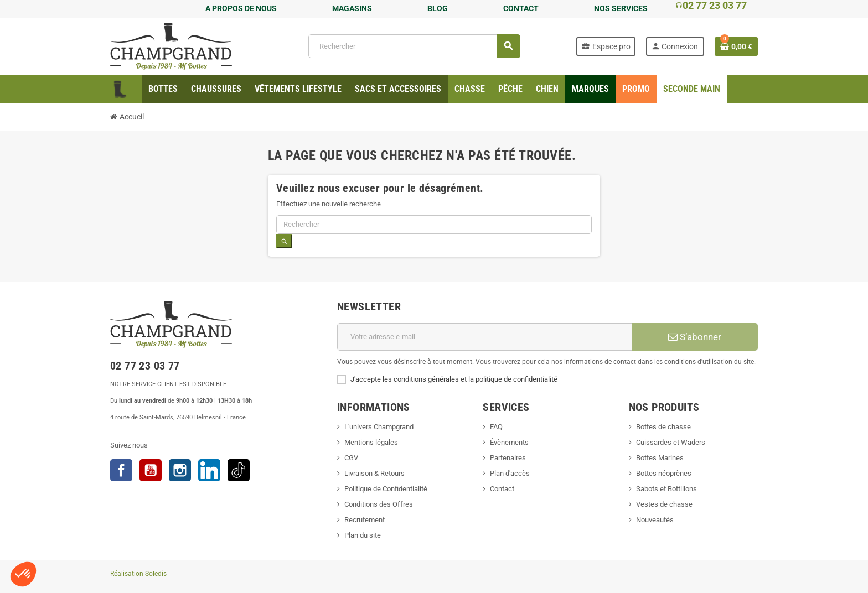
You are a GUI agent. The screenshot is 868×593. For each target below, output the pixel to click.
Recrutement (365, 520)
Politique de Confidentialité (386, 489)
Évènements (509, 442)
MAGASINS (352, 9)
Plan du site (363, 535)
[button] (23, 574)
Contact (502, 489)
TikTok (239, 470)
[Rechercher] (414, 46)
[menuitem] (163, 89)
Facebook (121, 470)
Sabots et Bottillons (666, 489)
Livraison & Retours (374, 473)
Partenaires (508, 458)
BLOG (438, 9)
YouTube (151, 470)
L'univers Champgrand (379, 427)
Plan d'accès (510, 473)
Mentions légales (371, 442)
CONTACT (521, 9)
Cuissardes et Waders (671, 442)
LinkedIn (209, 470)
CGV (351, 458)
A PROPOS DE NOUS (241, 9)
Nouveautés (655, 520)
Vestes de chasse (664, 504)
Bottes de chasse (663, 427)
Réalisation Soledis (138, 574)
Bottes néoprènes (664, 473)
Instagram (180, 470)
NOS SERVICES (621, 9)
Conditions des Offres (379, 504)
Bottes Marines (660, 458)
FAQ (496, 427)
